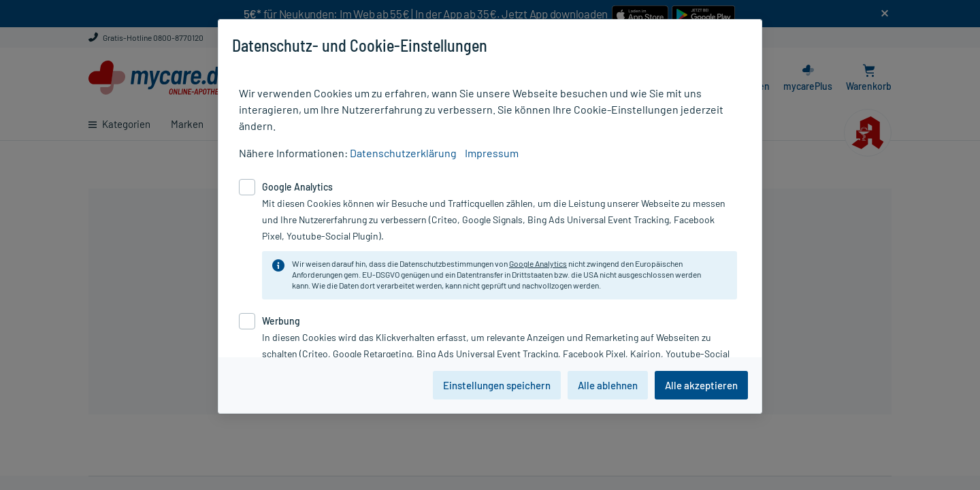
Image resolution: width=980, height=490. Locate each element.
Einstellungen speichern (497, 385)
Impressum (492, 153)
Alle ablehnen (608, 385)
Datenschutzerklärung (403, 153)
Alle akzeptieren (701, 385)
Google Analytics (538, 263)
